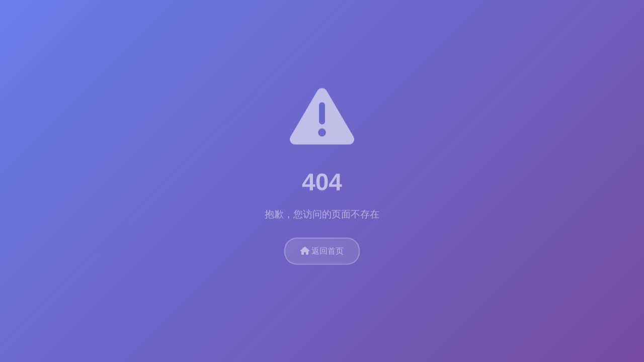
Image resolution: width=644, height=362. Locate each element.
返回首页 (322, 250)
